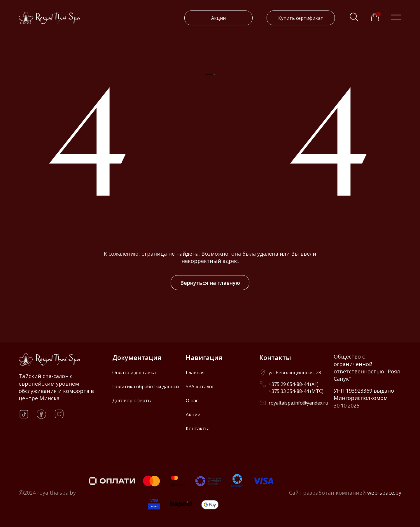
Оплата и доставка (134, 373)
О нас (192, 400)
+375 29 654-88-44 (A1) (294, 384)
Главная (195, 373)
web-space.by (384, 493)
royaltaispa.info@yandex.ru (298, 403)
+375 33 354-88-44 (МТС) (296, 391)
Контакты (197, 428)
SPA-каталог (200, 387)
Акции (218, 18)
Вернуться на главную (210, 283)
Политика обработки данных (146, 387)
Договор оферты (132, 400)
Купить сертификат (301, 18)
